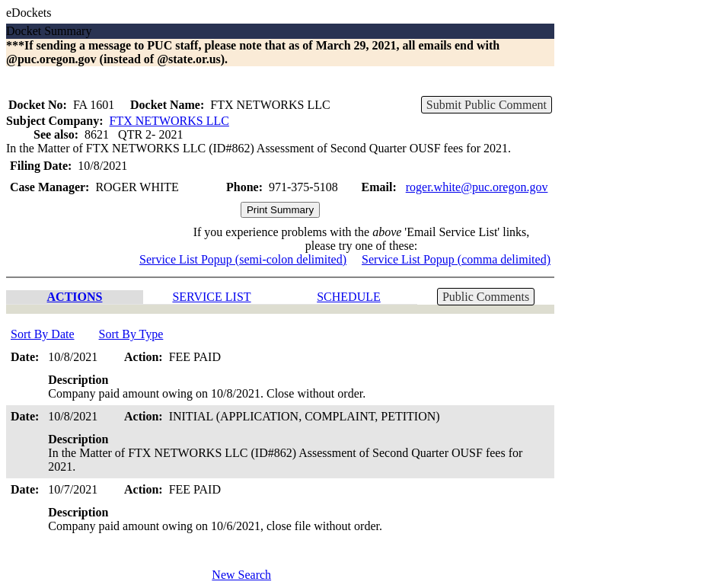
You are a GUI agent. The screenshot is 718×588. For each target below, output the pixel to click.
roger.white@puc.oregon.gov (477, 187)
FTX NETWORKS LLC (169, 121)
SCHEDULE (349, 297)
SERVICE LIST (211, 297)
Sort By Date (43, 334)
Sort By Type (131, 334)
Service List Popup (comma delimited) (456, 259)
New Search (241, 575)
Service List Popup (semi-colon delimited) (243, 259)
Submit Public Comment (487, 105)
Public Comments (486, 297)
